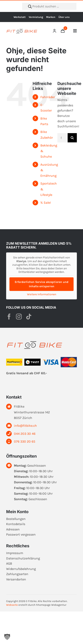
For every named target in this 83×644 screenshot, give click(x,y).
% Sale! (46, 203)
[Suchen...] (63, 138)
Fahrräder (48, 97)
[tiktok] (29, 317)
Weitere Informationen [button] (42, 294)
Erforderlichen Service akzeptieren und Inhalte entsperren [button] (42, 284)
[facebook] (9, 317)
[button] (7, 637)
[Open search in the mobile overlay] (49, 6)
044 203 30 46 (25, 434)
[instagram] (19, 317)
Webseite (12, 605)
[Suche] (72, 138)
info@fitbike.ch (25, 426)
